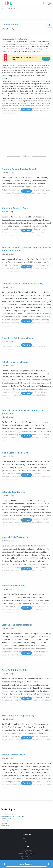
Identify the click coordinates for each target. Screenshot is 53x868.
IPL (3, 9)
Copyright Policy (26, 839)
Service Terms (27, 850)
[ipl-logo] (9, 4)
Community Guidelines (26, 842)
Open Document (26, 864)
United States (5, 811)
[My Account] (50, 3)
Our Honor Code (26, 845)
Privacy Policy (27, 847)
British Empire (5, 806)
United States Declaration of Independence (13, 802)
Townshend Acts (6, 809)
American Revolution (7, 799)
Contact (27, 830)
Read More (26, 177)
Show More (26, 95)
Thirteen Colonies (6, 804)
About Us (26, 827)
